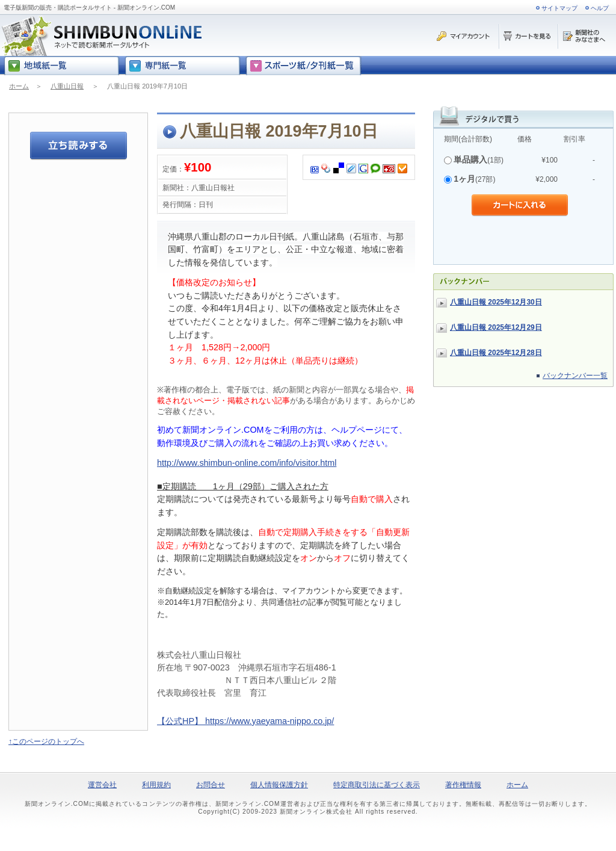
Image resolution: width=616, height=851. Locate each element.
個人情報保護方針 (279, 785)
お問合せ (211, 785)
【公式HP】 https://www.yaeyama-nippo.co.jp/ (245, 721)
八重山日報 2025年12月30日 (496, 302)
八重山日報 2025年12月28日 (496, 353)
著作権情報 (463, 785)
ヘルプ (600, 8)
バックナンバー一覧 (575, 376)
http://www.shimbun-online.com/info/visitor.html (247, 463)
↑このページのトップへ (46, 741)
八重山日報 (67, 86)
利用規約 (156, 785)
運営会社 (102, 785)
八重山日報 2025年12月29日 (496, 327)
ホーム (19, 86)
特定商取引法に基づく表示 (377, 785)
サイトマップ (559, 8)
